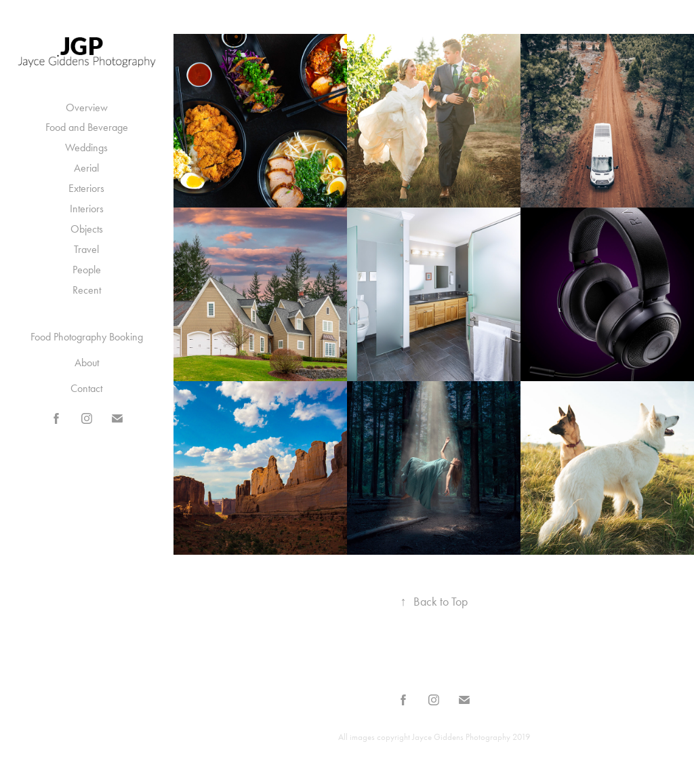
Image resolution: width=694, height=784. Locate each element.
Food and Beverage (87, 127)
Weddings (86, 148)
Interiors (87, 209)
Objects (87, 229)
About (87, 362)
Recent (87, 290)
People (87, 270)
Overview (87, 107)
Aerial (86, 168)
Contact (86, 388)
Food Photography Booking (87, 337)
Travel (86, 249)
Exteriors (86, 188)
